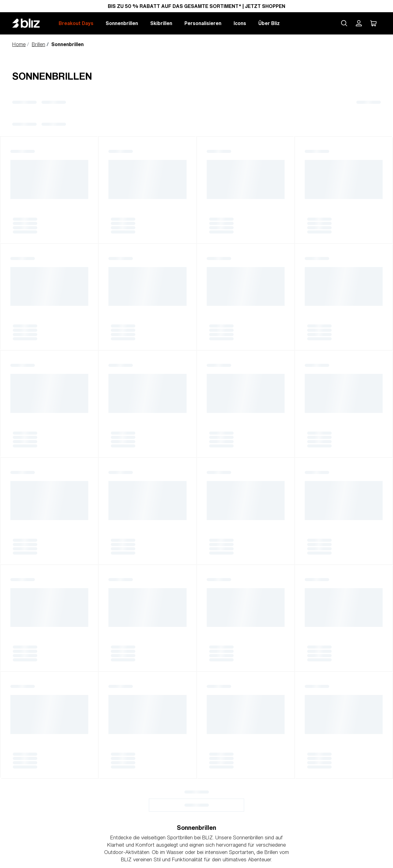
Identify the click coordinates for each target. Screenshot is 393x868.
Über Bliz (269, 23)
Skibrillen (161, 23)
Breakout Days (76, 23)
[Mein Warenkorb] (373, 23)
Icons (240, 23)
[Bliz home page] (31, 23)
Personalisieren (203, 23)
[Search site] (344, 23)
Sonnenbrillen (122, 23)
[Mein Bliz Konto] (359, 23)
